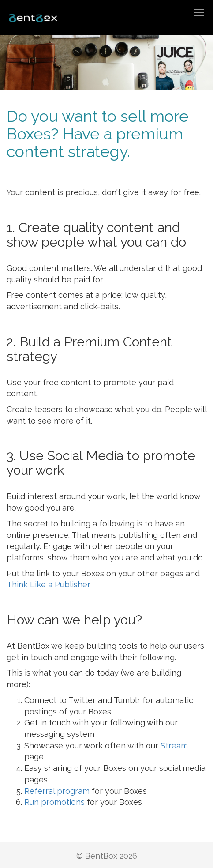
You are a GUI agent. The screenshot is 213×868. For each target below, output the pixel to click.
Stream (174, 746)
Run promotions (54, 802)
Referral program (57, 791)
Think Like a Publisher (49, 584)
